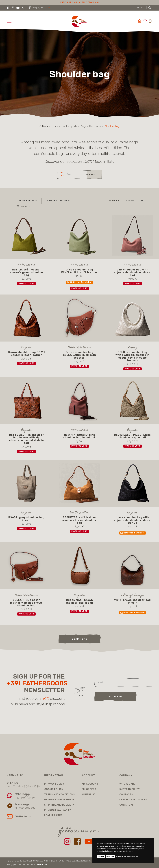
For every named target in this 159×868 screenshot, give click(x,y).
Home (55, 126)
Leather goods (69, 126)
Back (44, 126)
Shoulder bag (112, 126)
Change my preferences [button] (127, 857)
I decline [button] (110, 857)
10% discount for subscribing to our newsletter (80, 2)
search (91, 174)
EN (143, 8)
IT (138, 8)
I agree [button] (101, 857)
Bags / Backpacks (91, 126)
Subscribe (115, 696)
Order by (114, 201)
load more (79, 639)
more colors (26, 283)
